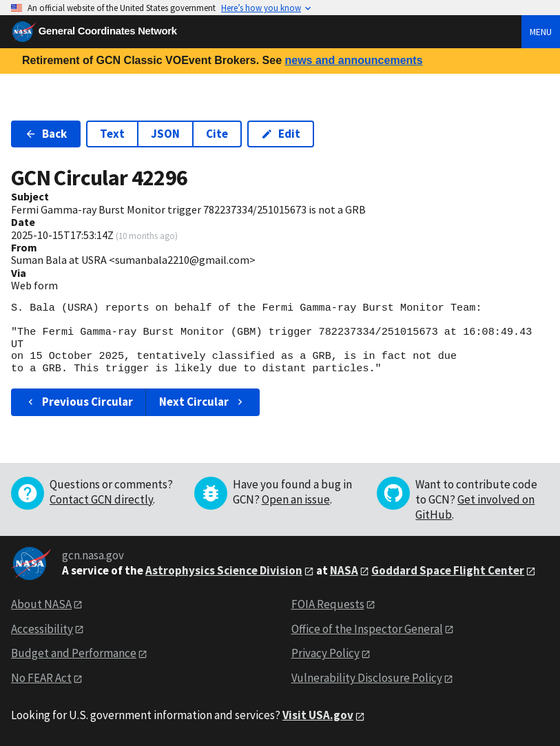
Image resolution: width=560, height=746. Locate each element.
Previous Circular (79, 402)
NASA (344, 570)
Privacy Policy (325, 653)
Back (46, 134)
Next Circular (203, 402)
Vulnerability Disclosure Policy (367, 678)
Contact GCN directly (101, 499)
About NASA (41, 604)
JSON (165, 134)
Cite (217, 134)
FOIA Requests (328, 604)
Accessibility (42, 629)
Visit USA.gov (318, 715)
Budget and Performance (74, 653)
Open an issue (296, 499)
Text (112, 134)
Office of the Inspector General (367, 629)
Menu (541, 32)
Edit (281, 134)
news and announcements (353, 60)
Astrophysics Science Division (224, 570)
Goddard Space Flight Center (448, 570)
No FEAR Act (41, 678)
